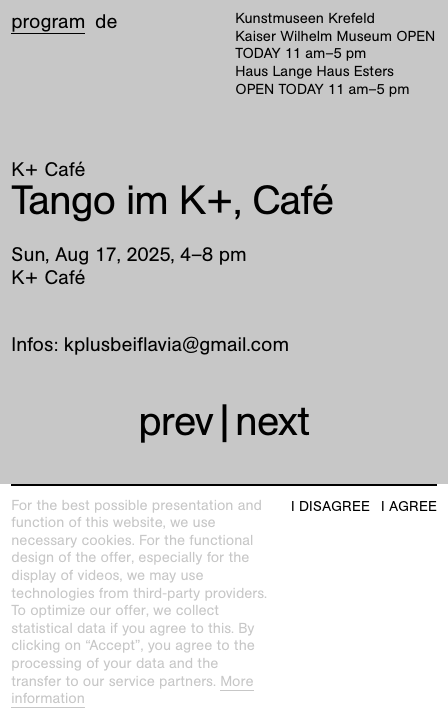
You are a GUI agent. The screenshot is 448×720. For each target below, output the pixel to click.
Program (48, 22)
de (106, 22)
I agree (409, 506)
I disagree (330, 506)
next (272, 421)
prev (175, 421)
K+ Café (48, 170)
